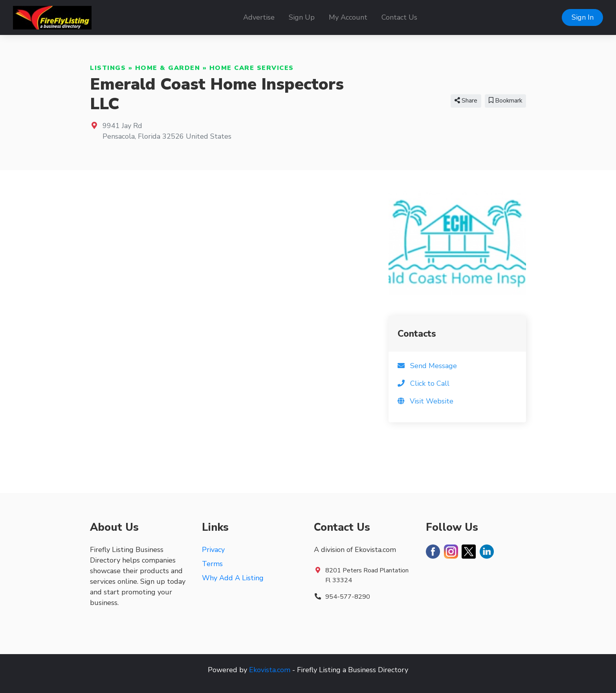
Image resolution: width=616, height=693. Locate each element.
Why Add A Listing (233, 578)
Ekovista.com (270, 670)
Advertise (259, 17)
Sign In (583, 17)
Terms (212, 564)
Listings (108, 68)
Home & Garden (168, 68)
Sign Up (302, 17)
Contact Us (399, 17)
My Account (348, 17)
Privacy (213, 550)
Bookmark (505, 101)
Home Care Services (252, 68)
